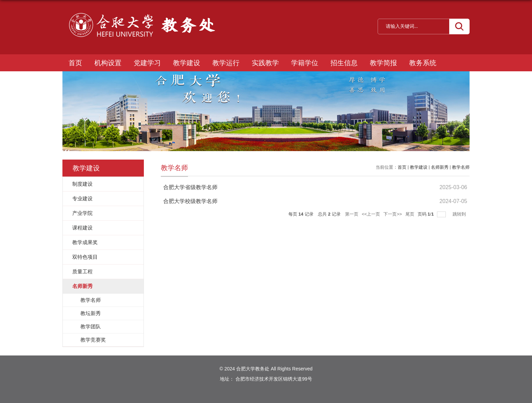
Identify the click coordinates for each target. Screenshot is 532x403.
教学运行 (226, 63)
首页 (75, 63)
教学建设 (187, 63)
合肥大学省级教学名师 (190, 187)
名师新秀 (440, 167)
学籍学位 (305, 63)
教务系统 (423, 63)
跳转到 (460, 214)
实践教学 (265, 63)
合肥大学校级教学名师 (190, 201)
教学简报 (383, 63)
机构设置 (108, 63)
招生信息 (344, 63)
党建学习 (147, 63)
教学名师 (461, 167)
